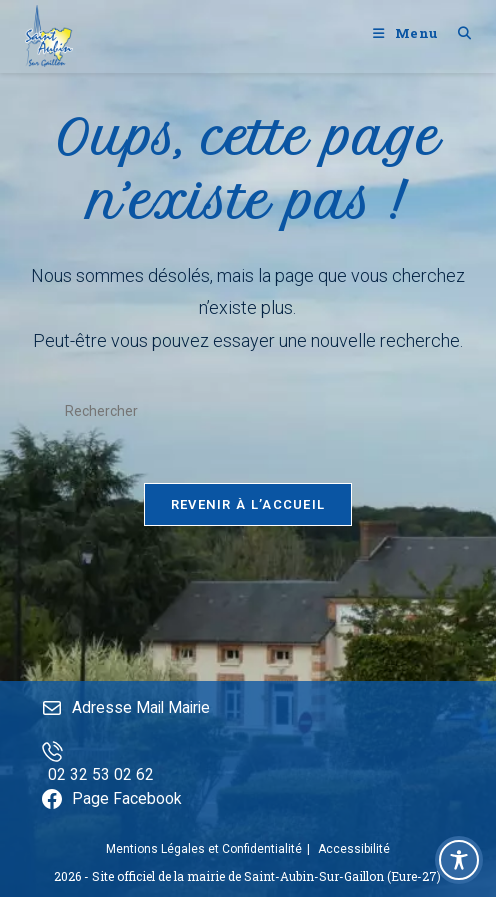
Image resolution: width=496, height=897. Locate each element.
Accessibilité (354, 849)
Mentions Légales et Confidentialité (204, 849)
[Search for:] (457, 33)
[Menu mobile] (407, 33)
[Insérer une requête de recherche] (248, 412)
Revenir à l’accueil (248, 513)
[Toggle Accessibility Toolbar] (459, 860)
